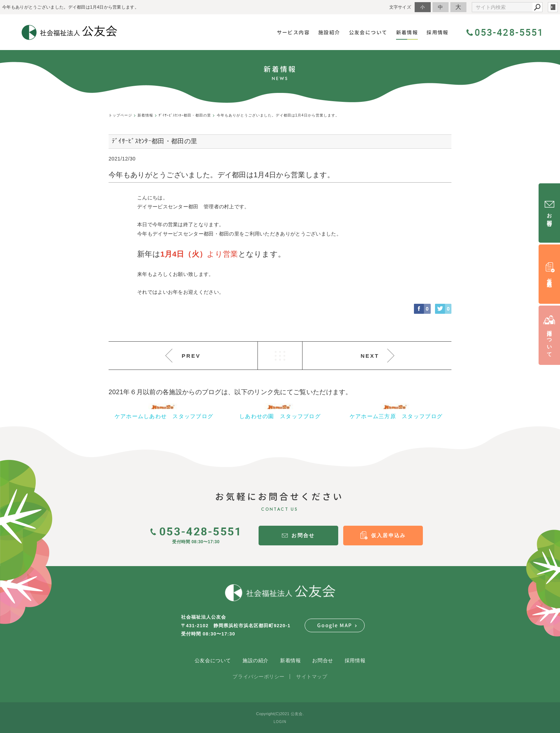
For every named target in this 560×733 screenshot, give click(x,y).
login (553, 7)
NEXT (370, 356)
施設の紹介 (256, 660)
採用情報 (355, 660)
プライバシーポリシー (259, 677)
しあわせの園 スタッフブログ (280, 416)
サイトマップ (312, 677)
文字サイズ (400, 7)
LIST (280, 356)
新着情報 (290, 660)
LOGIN (280, 722)
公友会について (213, 660)
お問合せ (322, 660)
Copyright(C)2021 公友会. (280, 714)
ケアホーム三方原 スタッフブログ (396, 416)
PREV (191, 356)
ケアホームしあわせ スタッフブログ (164, 416)
